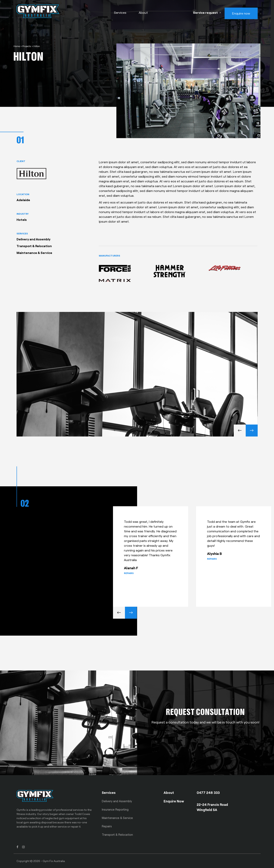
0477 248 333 (208, 792)
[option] (155, 554)
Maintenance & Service (117, 818)
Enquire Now (174, 801)
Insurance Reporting (115, 809)
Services (120, 12)
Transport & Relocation (117, 835)
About (143, 12)
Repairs (107, 826)
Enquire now (241, 13)
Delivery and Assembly (117, 801)
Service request (205, 12)
